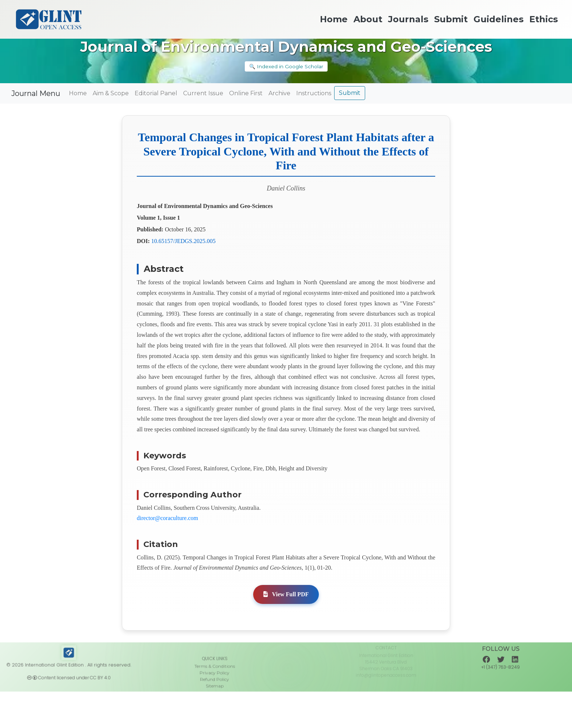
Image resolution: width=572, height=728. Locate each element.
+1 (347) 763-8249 (500, 676)
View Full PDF (286, 594)
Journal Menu (36, 93)
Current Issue (203, 93)
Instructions (314, 93)
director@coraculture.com (167, 518)
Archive (279, 93)
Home (78, 93)
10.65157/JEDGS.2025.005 (183, 241)
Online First (246, 93)
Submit (350, 93)
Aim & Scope (111, 93)
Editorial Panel (156, 93)
